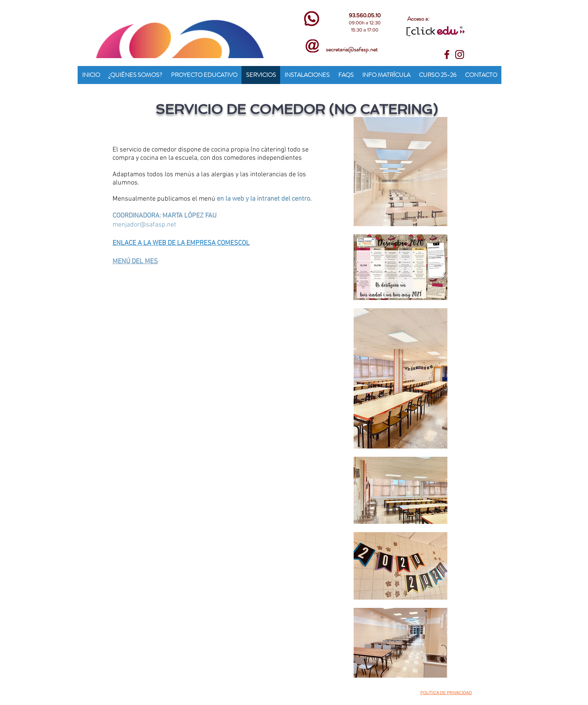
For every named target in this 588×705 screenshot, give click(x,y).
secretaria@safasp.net (352, 49)
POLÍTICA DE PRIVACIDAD (446, 693)
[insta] (460, 55)
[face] (448, 55)
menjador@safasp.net (144, 225)
